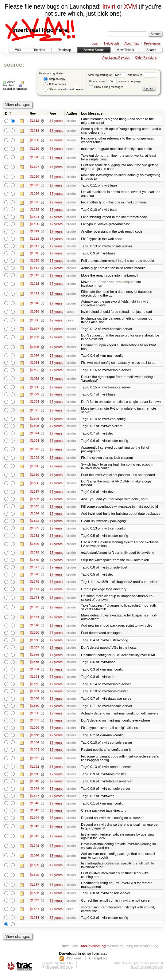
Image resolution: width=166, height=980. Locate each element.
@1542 (34, 841)
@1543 (34, 831)
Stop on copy (54, 79)
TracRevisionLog (92, 951)
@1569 (34, 636)
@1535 (34, 905)
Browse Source (94, 50)
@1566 (34, 658)
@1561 (34, 695)
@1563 (34, 680)
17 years (56, 121)
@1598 (34, 403)
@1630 (34, 140)
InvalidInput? (125, 283)
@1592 (34, 451)
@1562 (34, 687)
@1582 (34, 530)
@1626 (34, 177)
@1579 (34, 555)
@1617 (34, 247)
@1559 (34, 710)
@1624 (34, 194)
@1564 (34, 673)
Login (95, 43)
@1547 (34, 801)
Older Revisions (146, 58)
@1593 (34, 443)
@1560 (34, 702)
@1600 (34, 388)
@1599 (34, 396)
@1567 (34, 651)
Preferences (152, 43)
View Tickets (125, 50)
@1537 (34, 889)
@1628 (34, 157)
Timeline (39, 50)
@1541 (34, 851)
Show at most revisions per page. (115, 81)
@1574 (34, 592)
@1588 (34, 485)
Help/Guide (112, 43)
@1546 (34, 808)
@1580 (34, 546)
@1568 (34, 643)
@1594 (34, 435)
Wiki (18, 50)
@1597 (34, 412)
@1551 (34, 771)
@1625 (34, 185)
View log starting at (108, 75)
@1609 (34, 313)
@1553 (34, 754)
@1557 (34, 724)
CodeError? (99, 283)
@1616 (34, 254)
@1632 (34, 121)
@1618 (34, 239)
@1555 (34, 739)
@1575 (34, 584)
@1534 (34, 914)
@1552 (34, 762)
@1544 (34, 823)
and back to (143, 75)
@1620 (34, 225)
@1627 (34, 167)
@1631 (34, 131)
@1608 (34, 321)
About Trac (132, 43)
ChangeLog (98, 963)
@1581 (34, 538)
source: (14, 65)
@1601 (34, 380)
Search (151, 50)
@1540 (34, 860)
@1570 (34, 628)
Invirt (109, 6)
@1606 (34, 338)
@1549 (34, 786)
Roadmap (64, 50)
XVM (130, 6)
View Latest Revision (116, 58)
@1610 (34, 304)
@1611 (34, 294)
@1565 (34, 665)
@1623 (34, 203)
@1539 (34, 870)
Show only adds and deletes (64, 90)
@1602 (34, 371)
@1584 (34, 516)
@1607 (34, 330)
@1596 (34, 420)
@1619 (34, 232)
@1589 (34, 477)
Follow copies (55, 84)
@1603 (34, 364)
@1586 (34, 501)
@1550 (34, 778)
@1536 (34, 898)
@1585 (34, 508)
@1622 (34, 210)
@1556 (34, 732)
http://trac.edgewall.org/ (147, 972)
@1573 (34, 600)
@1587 (34, 494)
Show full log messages (106, 87)
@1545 (34, 815)
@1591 (34, 459)
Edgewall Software (59, 972)
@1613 (34, 276)
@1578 (34, 562)
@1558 (34, 717)
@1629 (34, 149)
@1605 (34, 348)
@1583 (34, 523)
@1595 (34, 428)
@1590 (34, 468)
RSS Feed (73, 963)
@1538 (34, 880)
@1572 (34, 610)
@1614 (34, 269)
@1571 (34, 620)
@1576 (34, 577)
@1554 (34, 746)
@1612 (34, 285)
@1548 (34, 793)
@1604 (34, 356)
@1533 (34, 923)
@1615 (34, 262)
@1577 (34, 570)
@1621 (34, 217)
